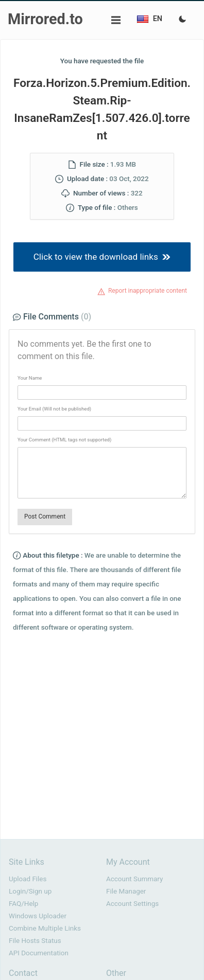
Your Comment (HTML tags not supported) (64, 440)
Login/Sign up (30, 891)
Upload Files (28, 879)
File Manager (126, 891)
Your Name (30, 378)
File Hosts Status (35, 941)
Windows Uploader (38, 916)
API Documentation (39, 953)
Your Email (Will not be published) (54, 409)
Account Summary (134, 879)
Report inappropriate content (148, 291)
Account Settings (132, 904)
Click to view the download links (102, 257)
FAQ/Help (23, 904)
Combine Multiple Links (45, 928)
